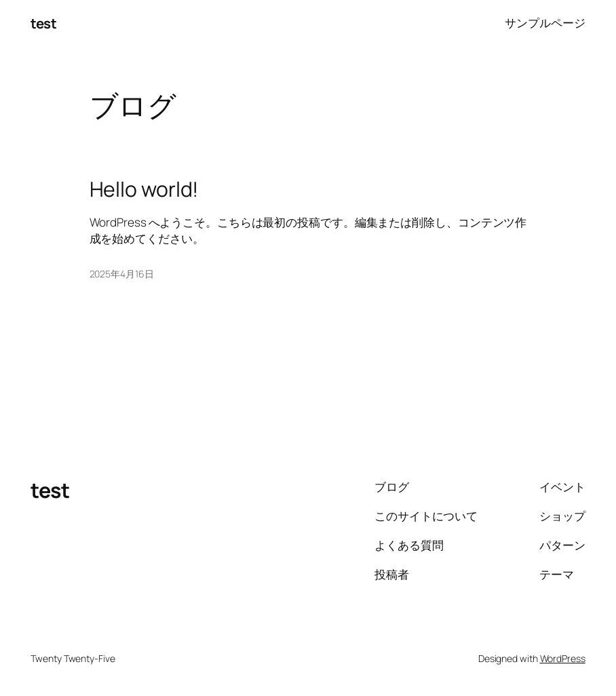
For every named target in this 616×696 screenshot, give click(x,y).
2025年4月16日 (122, 274)
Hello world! (145, 189)
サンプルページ (545, 23)
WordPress (563, 658)
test (43, 23)
